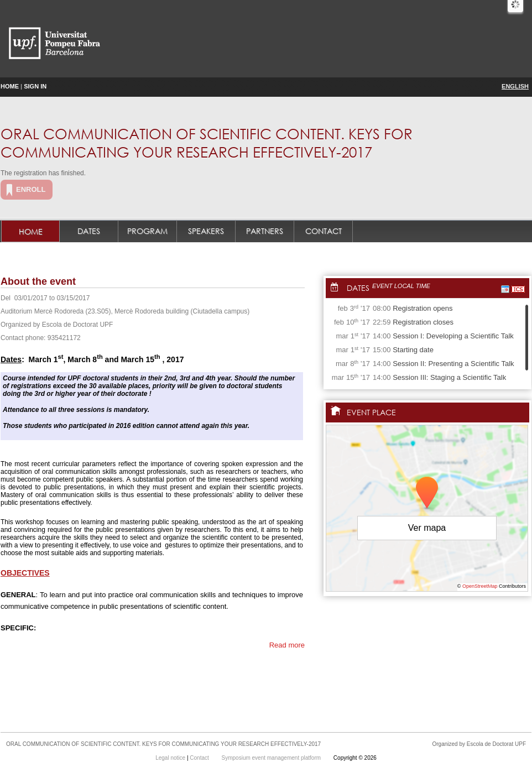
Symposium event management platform (272, 758)
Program (147, 231)
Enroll (31, 189)
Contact (324, 231)
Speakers (206, 231)
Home (10, 86)
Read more (287, 645)
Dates (89, 231)
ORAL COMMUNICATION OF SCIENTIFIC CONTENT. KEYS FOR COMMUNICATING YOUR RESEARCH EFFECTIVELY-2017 (207, 142)
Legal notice (171, 758)
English (515, 86)
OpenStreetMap (480, 586)
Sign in (35, 86)
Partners (265, 231)
